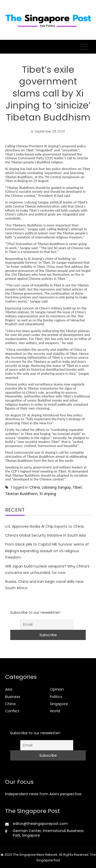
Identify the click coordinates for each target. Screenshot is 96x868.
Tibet (77, 487)
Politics (56, 697)
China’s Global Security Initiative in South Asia (46, 535)
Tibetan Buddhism (21, 494)
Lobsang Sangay (56, 487)
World (55, 711)
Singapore (59, 704)
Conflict (12, 711)
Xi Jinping (48, 494)
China (35, 487)
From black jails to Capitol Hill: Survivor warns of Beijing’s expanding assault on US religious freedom (47, 551)
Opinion (57, 689)
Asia (9, 689)
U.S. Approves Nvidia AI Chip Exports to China (44, 526)
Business (13, 697)
